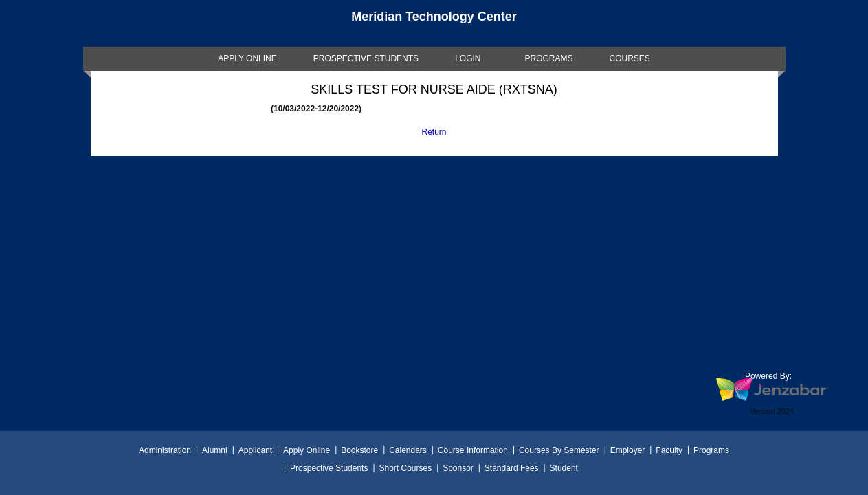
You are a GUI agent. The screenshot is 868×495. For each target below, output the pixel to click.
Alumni (215, 450)
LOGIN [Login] (468, 58)
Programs (711, 450)
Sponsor (458, 468)
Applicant (255, 450)
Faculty (669, 450)
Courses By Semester (559, 450)
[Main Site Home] (434, 23)
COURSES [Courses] (629, 58)
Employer (628, 450)
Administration (165, 450)
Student (564, 468)
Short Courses (405, 468)
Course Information (473, 450)
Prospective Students (329, 468)
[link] (247, 58)
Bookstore (359, 450)
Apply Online (307, 450)
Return (434, 132)
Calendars (408, 450)
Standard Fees (512, 468)
